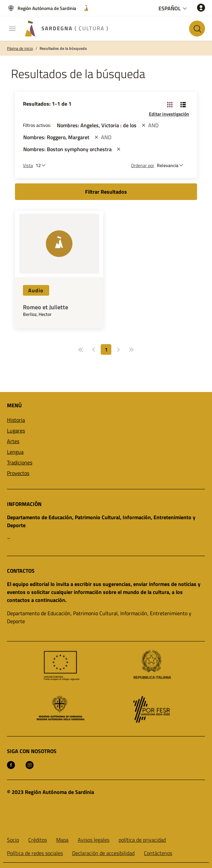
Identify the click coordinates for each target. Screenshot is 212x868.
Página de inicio (20, 48)
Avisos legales (94, 840)
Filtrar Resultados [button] (106, 192)
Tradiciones (20, 462)
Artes (13, 441)
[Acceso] (201, 7)
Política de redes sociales (35, 853)
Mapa (62, 840)
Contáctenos (158, 853)
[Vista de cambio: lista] (183, 104)
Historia (16, 420)
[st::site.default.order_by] (172, 165)
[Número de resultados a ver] (42, 165)
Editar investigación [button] (169, 114)
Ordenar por (143, 165)
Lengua (15, 452)
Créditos (38, 840)
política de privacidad (142, 840)
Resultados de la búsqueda (63, 48)
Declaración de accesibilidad (103, 853)
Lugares (16, 431)
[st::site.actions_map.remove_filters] (144, 125)
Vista (28, 165)
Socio (13, 840)
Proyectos (18, 473)
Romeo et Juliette (46, 307)
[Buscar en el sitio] (197, 29)
